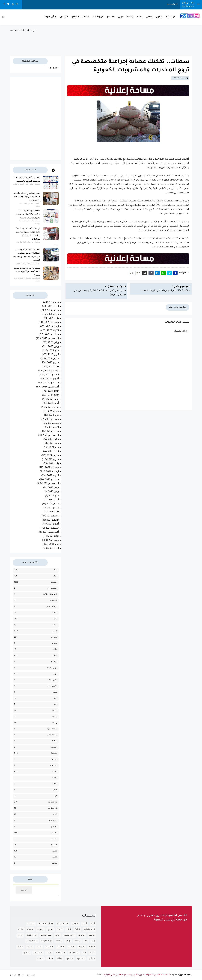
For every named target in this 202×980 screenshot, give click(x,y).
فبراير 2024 (53, 411)
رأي (56, 698)
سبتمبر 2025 (52, 335)
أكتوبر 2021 (53, 524)
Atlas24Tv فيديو (80, 17)
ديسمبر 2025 (52, 323)
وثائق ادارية (50, 17)
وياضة (54, 863)
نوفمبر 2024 (52, 375)
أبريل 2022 (53, 500)
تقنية (55, 619)
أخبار (55, 570)
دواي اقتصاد (52, 668)
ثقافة (55, 625)
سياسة (54, 753)
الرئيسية (171, 17)
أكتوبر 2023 (53, 427)
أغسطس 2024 (50, 387)
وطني (149, 17)
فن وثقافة (98, 17)
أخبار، (55, 576)
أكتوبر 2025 (53, 331)
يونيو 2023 (53, 444)
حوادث (54, 656)
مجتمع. (54, 845)
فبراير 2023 (53, 460)
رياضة (130, 17)
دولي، (55, 692)
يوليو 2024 (53, 391)
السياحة (54, 601)
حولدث (54, 662)
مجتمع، (54, 839)
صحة (55, 772)
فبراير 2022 (53, 508)
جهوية (54, 643)
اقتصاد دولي (52, 588)
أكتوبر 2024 (53, 379)
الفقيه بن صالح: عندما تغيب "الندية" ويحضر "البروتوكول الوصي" (27, 272)
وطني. (55, 857)
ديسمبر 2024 (52, 371)
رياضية (54, 747)
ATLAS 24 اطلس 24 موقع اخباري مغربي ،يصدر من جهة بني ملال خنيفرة (137, 975)
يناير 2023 (54, 464)
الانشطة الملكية (50, 595)
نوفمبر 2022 (52, 472)
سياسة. (54, 760)
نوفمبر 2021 (53, 520)
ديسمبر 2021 (52, 516)
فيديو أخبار (53, 821)
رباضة (55, 711)
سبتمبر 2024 (52, 383)
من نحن (64, 17)
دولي (120, 17)
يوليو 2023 (53, 440)
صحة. (55, 784)
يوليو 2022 (53, 488)
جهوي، (54, 637)
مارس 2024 (52, 407)
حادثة (55, 649)
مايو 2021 (54, 544)
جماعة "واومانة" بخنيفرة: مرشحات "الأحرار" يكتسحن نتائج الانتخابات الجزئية (28, 215)
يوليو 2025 (53, 343)
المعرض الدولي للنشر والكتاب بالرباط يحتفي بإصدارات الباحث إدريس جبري (27, 197)
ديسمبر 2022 (52, 468)
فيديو (55, 815)
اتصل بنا (31, 975)
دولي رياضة (52, 686)
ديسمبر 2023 (52, 419)
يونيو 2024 (53, 395)
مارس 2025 (53, 359)
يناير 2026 (54, 319)
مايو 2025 (54, 351)
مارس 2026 (53, 311)
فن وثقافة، (52, 808)
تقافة (55, 613)
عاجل (55, 790)
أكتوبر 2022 (53, 476)
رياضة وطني (52, 735)
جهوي (159, 17)
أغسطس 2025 (50, 339)
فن (56, 796)
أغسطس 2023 (51, 436)
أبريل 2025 (53, 355)
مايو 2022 (54, 496)
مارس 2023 (53, 456)
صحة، (55, 778)
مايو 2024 (53, 399)
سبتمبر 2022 (52, 480)
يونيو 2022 (53, 492)
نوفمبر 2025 (52, 327)
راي (56, 704)
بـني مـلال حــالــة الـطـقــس (101, 41)
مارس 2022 (53, 504)
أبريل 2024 (53, 403)
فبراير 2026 (53, 315)
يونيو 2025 (53, 347)
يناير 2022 (54, 512)
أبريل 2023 (53, 452)
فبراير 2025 (53, 363)
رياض (55, 717)
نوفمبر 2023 (52, 423)
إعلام (140, 17)
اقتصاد (54, 582)
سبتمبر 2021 (52, 528)
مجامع (54, 827)
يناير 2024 (54, 415)
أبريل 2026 (53, 307)
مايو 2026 (54, 303)
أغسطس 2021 (51, 532)
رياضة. (54, 741)
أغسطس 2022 (50, 484)
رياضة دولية (52, 729)
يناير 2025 (54, 367)
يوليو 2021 (53, 536)
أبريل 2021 (53, 548)
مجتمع (111, 17)
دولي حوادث (52, 680)
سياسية (54, 766)
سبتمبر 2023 (52, 432)
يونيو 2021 (54, 540)
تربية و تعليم (52, 607)
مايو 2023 (54, 448)
